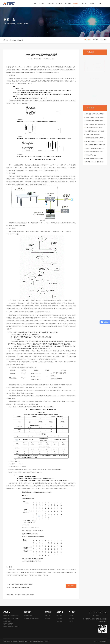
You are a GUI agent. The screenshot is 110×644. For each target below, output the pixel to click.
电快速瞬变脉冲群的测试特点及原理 (23, 584)
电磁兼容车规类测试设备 (11, 618)
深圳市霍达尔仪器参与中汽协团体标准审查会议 (96, 121)
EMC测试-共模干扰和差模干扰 (21, 588)
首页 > (8, 40)
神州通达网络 (103, 641)
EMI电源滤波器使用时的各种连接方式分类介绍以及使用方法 (96, 143)
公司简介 (71, 616)
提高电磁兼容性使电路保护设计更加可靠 (96, 139)
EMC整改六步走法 (92, 157)
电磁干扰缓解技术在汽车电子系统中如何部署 (96, 125)
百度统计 (43, 641)
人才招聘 (71, 621)
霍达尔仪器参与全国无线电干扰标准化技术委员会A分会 (96, 118)
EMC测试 (18, 595)
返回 (72, 586)
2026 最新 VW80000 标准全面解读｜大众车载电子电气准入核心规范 (96, 114)
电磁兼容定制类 (8, 624)
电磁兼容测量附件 (9, 621)
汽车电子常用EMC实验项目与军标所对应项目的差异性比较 (96, 150)
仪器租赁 (59, 3)
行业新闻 (59, 618)
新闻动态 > (13, 40)
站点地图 (49, 641)
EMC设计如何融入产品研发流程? (96, 147)
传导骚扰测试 (26, 595)
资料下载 (47, 616)
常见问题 (47, 618)
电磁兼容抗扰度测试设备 (11, 616)
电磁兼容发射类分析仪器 (11, 627)
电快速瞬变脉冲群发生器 (32, 618)
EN (100, 3)
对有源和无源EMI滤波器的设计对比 (96, 154)
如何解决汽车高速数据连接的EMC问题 (96, 161)
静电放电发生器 (29, 616)
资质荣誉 (71, 618)
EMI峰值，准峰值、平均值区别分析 (96, 165)
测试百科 (59, 616)
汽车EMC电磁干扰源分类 (94, 136)
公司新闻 (59, 621)
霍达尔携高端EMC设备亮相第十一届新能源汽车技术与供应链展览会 (96, 129)
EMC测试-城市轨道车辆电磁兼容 (96, 132)
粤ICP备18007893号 (35, 641)
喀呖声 (33, 595)
